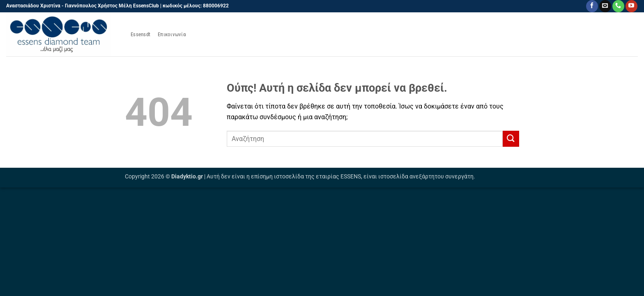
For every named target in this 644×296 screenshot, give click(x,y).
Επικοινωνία (172, 34)
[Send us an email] (605, 6)
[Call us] (618, 6)
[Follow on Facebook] (592, 6)
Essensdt (140, 34)
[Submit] (511, 139)
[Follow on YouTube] (631, 6)
